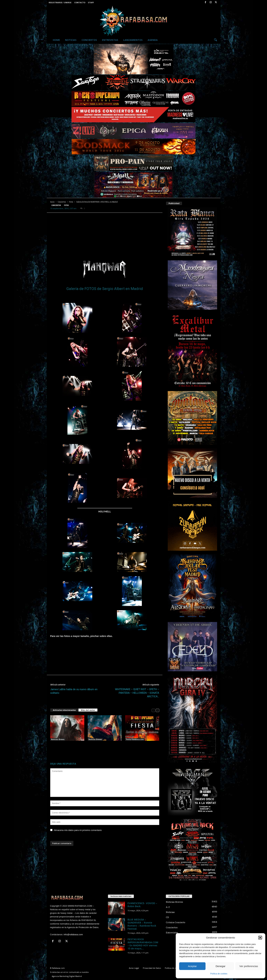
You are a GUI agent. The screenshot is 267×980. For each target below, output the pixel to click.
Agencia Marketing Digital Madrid (67, 976)
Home (56, 40)
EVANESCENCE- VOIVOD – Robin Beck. (142, 905)
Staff (91, 2)
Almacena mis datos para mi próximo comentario (78, 830)
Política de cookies (219, 974)
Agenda (153, 40)
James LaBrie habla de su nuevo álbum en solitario (74, 691)
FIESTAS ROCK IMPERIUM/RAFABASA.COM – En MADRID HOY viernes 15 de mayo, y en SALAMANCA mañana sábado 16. (142, 749)
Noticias (71, 40)
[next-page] (158, 710)
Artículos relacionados (64, 710)
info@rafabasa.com (73, 934)
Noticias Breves (58, 739)
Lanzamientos (133, 40)
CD (167, 917)
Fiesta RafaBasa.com (135, 739)
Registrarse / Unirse (60, 2)
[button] (260, 938)
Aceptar (192, 966)
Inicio (52, 202)
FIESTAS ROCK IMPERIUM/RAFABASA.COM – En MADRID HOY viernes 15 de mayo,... (143, 944)
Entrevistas (110, 40)
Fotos (71, 202)
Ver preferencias (249, 966)
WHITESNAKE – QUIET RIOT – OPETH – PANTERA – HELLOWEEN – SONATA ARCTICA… (137, 693)
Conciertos (89, 40)
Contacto (80, 2)
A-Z (168, 907)
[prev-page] (153, 710)
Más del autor (88, 710)
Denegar (221, 966)
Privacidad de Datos (152, 968)
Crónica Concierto (176, 922)
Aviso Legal (134, 968)
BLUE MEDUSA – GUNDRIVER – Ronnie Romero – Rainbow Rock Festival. (104, 746)
